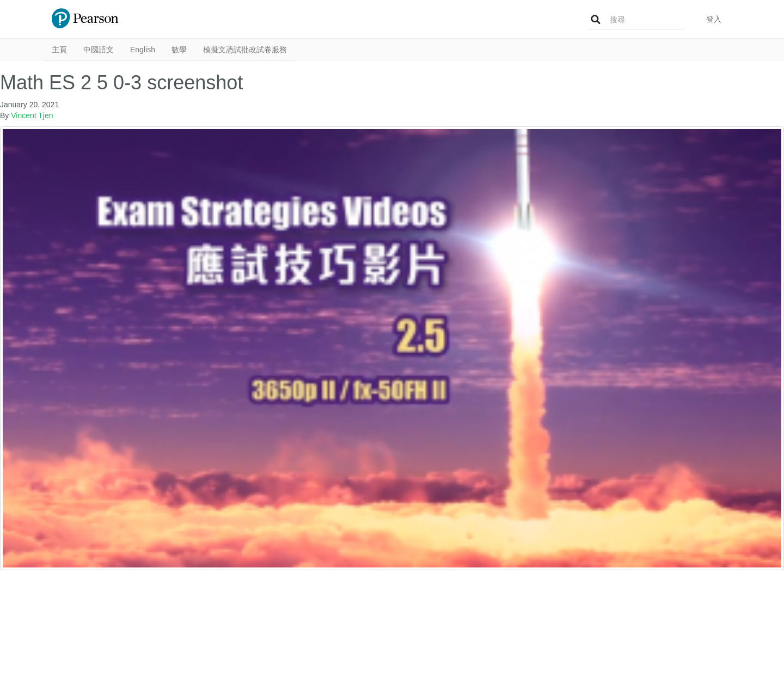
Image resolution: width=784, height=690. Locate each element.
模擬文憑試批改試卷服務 (245, 50)
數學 (179, 50)
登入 (714, 19)
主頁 (59, 50)
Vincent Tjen (32, 115)
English (143, 50)
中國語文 (99, 50)
